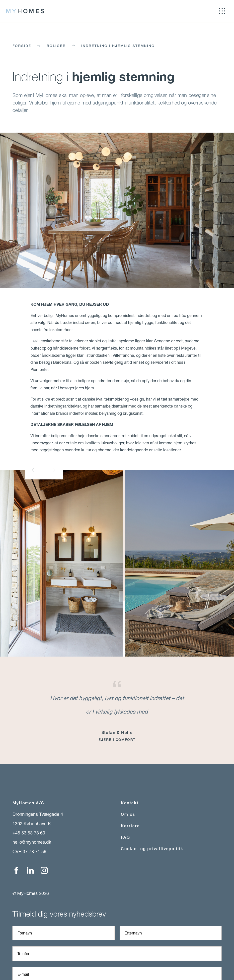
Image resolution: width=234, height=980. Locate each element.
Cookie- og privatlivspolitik (152, 849)
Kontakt (130, 803)
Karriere (130, 826)
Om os (128, 814)
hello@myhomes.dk (32, 842)
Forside (22, 46)
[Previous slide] (34, 470)
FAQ (125, 837)
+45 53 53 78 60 (29, 833)
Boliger (56, 46)
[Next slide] (53, 470)
